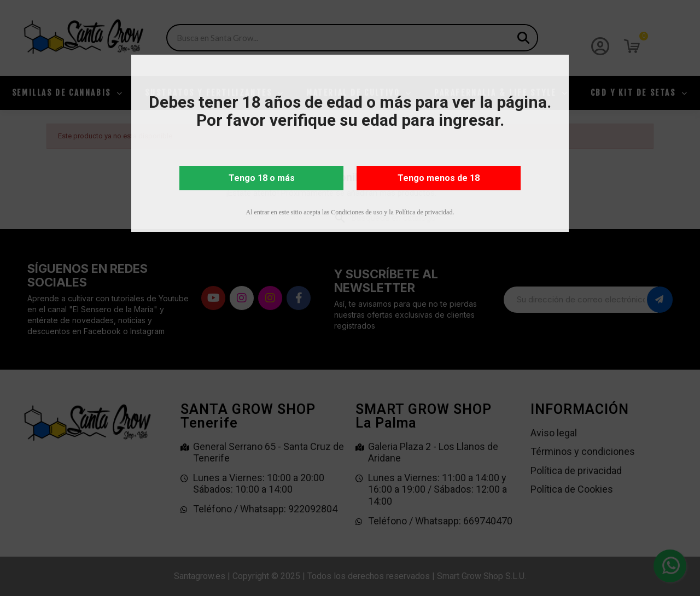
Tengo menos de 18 (439, 178)
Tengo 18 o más (262, 178)
